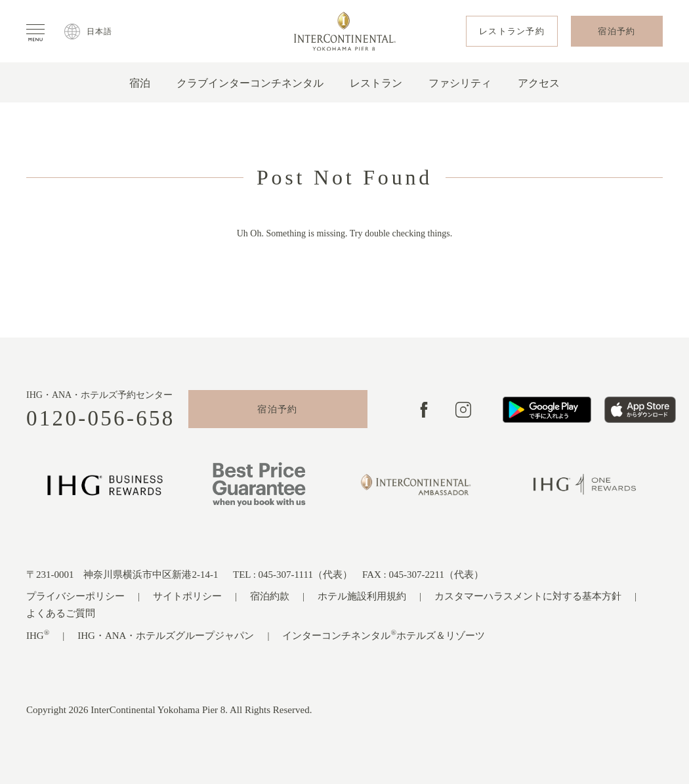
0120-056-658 (101, 419)
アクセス (539, 83)
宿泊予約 (278, 409)
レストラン (376, 83)
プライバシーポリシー (75, 596)
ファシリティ (460, 83)
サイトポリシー (187, 596)
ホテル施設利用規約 (362, 596)
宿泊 (140, 83)
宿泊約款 (270, 596)
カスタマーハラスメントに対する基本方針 (528, 596)
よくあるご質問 (61, 613)
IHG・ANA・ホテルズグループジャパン (166, 636)
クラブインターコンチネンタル (250, 83)
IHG (38, 635)
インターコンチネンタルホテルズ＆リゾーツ (384, 635)
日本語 (100, 32)
